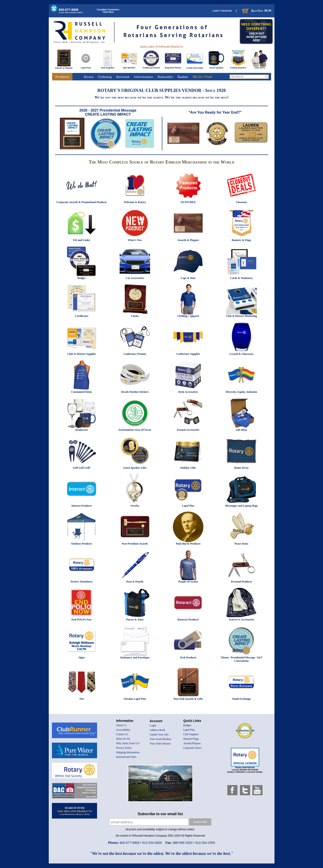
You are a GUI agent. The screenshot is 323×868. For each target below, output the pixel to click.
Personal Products (241, 582)
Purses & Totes (135, 620)
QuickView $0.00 (256, 11)
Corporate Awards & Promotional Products (82, 202)
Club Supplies (108, 67)
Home (89, 77)
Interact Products (81, 506)
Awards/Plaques (192, 743)
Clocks (135, 316)
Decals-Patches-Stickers (135, 392)
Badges (82, 278)
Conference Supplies (188, 354)
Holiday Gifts (188, 468)
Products (62, 77)
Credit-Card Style (195, 67)
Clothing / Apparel (188, 316)
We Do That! (202, 77)
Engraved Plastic (173, 67)
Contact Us (122, 734)
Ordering (105, 77)
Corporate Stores (192, 748)
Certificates (82, 316)
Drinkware (82, 430)
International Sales (126, 757)
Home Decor (241, 468)
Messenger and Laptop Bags (241, 506)
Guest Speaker (216, 67)
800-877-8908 (71, 11)
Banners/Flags (191, 739)
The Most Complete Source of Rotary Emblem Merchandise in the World (161, 162)
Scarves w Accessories (242, 620)
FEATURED (188, 202)
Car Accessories (135, 278)
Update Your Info (159, 735)
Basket (183, 77)
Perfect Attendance (82, 582)
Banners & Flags (241, 240)
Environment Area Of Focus (135, 430)
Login (153, 725)
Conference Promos (135, 354)
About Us (121, 725)
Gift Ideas (241, 430)
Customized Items (81, 392)
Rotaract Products (188, 620)
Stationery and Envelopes (135, 657)
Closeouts (241, 202)
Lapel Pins (86, 67)
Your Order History (160, 744)
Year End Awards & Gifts (188, 699)
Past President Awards (135, 544)
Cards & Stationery (241, 278)
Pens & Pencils (135, 582)
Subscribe (165, 77)
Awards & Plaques (64, 67)
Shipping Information (128, 752)
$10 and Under (81, 240)
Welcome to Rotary (135, 202)
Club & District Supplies (81, 354)
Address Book (157, 730)
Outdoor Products (82, 544)
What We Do (123, 739)
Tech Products (188, 657)
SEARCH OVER (75, 811)
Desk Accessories (188, 392)
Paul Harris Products (188, 544)
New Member (129, 67)
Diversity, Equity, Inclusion (241, 392)
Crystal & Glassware (241, 354)
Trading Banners (238, 67)
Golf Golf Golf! (82, 468)
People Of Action (188, 582)
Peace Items (241, 544)
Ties (82, 699)
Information (143, 77)
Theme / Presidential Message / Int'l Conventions (241, 659)
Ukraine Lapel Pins (135, 699)
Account (123, 77)
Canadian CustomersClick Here (108, 11)
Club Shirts (260, 67)
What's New (135, 240)
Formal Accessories (188, 430)
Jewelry (135, 506)
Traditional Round (151, 67)
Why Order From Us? (128, 743)
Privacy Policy (124, 748)
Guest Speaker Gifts (135, 468)
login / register (222, 11)
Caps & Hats (188, 278)
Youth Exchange (242, 699)
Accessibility (123, 730)
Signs (82, 657)
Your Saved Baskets (160, 739)
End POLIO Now (82, 620)
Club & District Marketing (242, 316)
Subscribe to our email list (160, 814)
